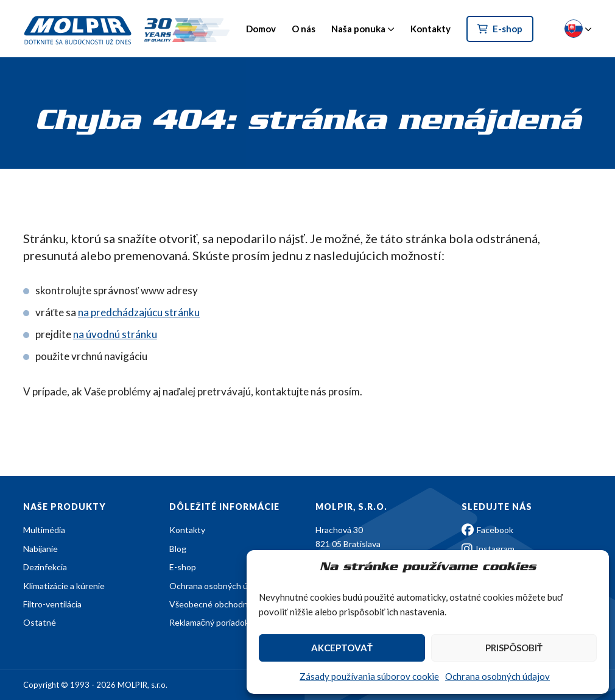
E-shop (500, 29)
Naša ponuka (358, 29)
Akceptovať (342, 648)
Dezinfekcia (45, 567)
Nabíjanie (40, 549)
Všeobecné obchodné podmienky (233, 604)
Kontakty (430, 29)
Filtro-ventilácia (52, 604)
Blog (178, 549)
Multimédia (44, 530)
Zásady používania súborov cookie (369, 676)
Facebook (487, 530)
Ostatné (40, 622)
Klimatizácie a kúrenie (64, 586)
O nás (304, 29)
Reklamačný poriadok (209, 622)
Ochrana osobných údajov (497, 676)
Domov (261, 29)
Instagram (488, 549)
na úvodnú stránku (115, 334)
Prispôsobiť (514, 648)
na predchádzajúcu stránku (139, 312)
